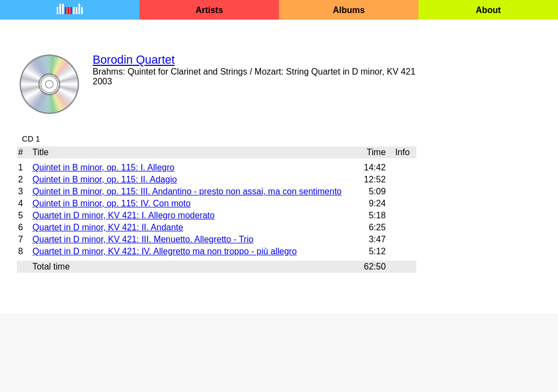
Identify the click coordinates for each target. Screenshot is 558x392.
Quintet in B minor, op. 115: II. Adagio (105, 179)
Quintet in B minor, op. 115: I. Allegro (104, 167)
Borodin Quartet (134, 60)
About (488, 10)
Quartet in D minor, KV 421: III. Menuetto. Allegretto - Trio (143, 239)
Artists (210, 10)
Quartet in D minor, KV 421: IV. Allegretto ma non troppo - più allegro (165, 251)
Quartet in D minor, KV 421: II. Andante (108, 227)
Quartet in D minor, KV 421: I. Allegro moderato (124, 215)
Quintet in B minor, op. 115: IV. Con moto (112, 203)
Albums (349, 10)
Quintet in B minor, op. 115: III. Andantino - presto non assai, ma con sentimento (187, 191)
